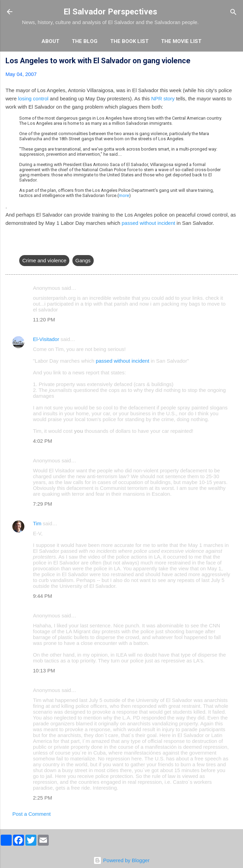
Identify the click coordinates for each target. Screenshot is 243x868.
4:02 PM (43, 441)
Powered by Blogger (121, 860)
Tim (37, 523)
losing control (33, 98)
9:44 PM (43, 596)
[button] (233, 62)
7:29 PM (43, 504)
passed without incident (149, 223)
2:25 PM (43, 798)
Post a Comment (32, 814)
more (124, 195)
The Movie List (181, 41)
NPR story (163, 98)
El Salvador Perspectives (110, 12)
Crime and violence (44, 260)
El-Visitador (46, 339)
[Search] (233, 13)
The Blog (85, 41)
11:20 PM (44, 320)
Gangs (83, 260)
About (50, 41)
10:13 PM (44, 671)
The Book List (129, 41)
